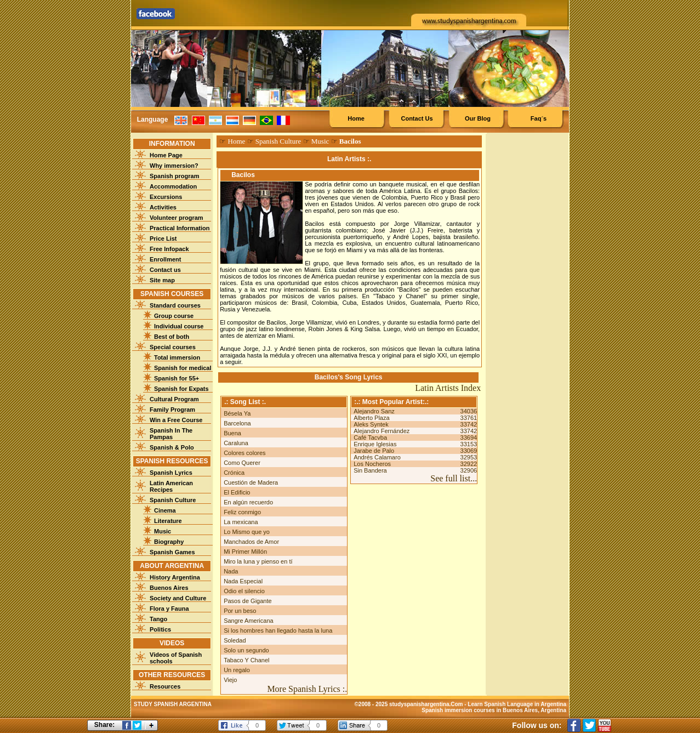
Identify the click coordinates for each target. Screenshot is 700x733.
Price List (163, 238)
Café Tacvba (370, 437)
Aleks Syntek (371, 424)
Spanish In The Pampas (171, 434)
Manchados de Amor (251, 542)
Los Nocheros (372, 464)
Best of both (172, 337)
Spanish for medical (183, 368)
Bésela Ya (237, 413)
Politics (160, 629)
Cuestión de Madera (251, 482)
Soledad (235, 640)
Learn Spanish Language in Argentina (517, 704)
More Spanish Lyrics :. (307, 689)
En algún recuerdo (248, 502)
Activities (163, 207)
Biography (169, 542)
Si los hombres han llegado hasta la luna (278, 630)
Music (163, 531)
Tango (158, 619)
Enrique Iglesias (375, 444)
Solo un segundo (246, 650)
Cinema (165, 510)
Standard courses (175, 305)
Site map (162, 280)
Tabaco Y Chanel (246, 660)
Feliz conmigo (242, 512)
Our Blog (478, 118)
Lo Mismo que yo (247, 532)
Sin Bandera (370, 470)
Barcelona (237, 423)
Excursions (166, 197)
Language (153, 120)
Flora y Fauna (169, 609)
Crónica (234, 473)
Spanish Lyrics (171, 473)
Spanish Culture (173, 500)
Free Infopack (169, 249)
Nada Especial (243, 581)
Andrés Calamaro (377, 457)
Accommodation (173, 186)
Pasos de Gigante (247, 601)
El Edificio (237, 492)
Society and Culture (178, 598)
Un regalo (237, 670)
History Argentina (175, 577)
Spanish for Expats (181, 389)
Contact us (165, 270)
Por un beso (240, 611)
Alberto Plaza (371, 418)
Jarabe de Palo (374, 451)
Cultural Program (174, 399)
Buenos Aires (169, 588)
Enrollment (165, 259)
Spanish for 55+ (177, 378)
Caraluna (236, 443)
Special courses (173, 347)
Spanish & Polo (172, 447)
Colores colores (244, 453)
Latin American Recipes (171, 486)
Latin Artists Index (448, 388)
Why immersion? (174, 166)
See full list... (454, 478)
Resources (165, 686)
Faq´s (539, 118)
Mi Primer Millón (245, 552)
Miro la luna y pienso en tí (258, 561)
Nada (231, 571)
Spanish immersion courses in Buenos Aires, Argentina (494, 710)
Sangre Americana (249, 621)
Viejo (230, 680)
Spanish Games (172, 552)
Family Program (172, 410)
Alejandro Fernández (382, 431)
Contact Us (417, 118)
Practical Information (180, 228)
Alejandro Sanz (374, 411)
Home (356, 118)
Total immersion (177, 357)
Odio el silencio (244, 591)
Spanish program (174, 176)
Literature (168, 521)
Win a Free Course (176, 420)
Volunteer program (177, 218)
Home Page (166, 155)
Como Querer (242, 463)
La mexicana (241, 522)
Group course (174, 316)
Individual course (179, 326)
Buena (232, 433)
